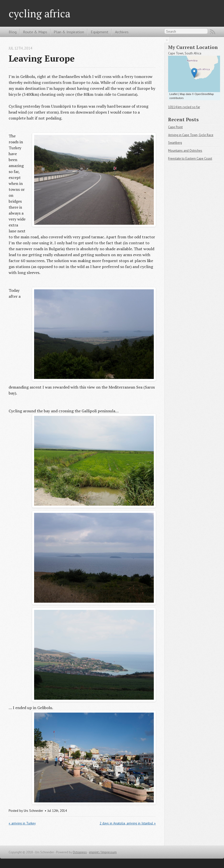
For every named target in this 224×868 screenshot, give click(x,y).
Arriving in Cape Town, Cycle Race (191, 135)
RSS (213, 32)
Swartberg (175, 143)
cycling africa (39, 13)
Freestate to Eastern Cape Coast (190, 159)
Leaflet (173, 94)
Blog (13, 32)
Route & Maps (35, 32)
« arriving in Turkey (22, 823)
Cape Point (175, 127)
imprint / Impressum (103, 852)
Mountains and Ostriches (185, 151)
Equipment (100, 32)
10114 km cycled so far (184, 107)
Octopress (80, 852)
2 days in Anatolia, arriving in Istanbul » (128, 823)
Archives (122, 32)
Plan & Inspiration (69, 32)
